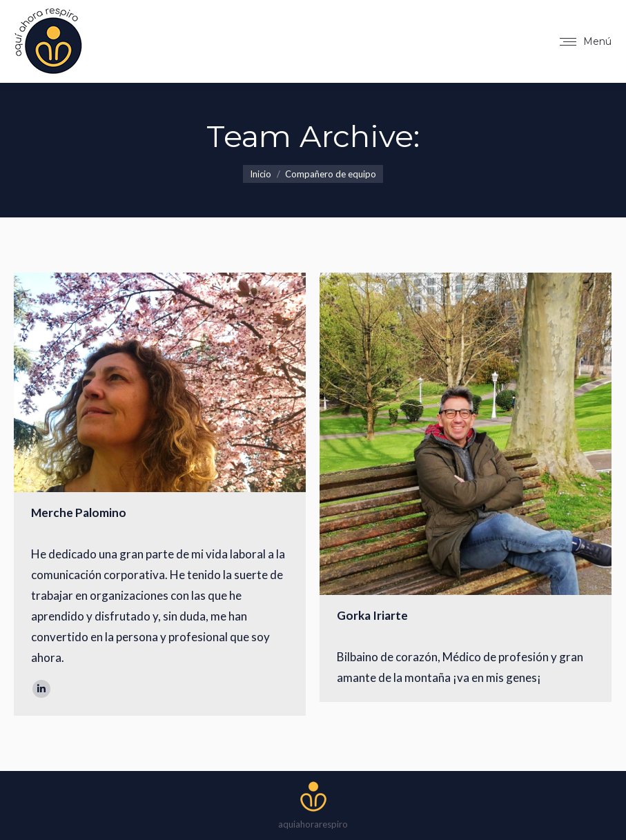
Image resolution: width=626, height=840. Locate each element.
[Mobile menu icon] (586, 41)
